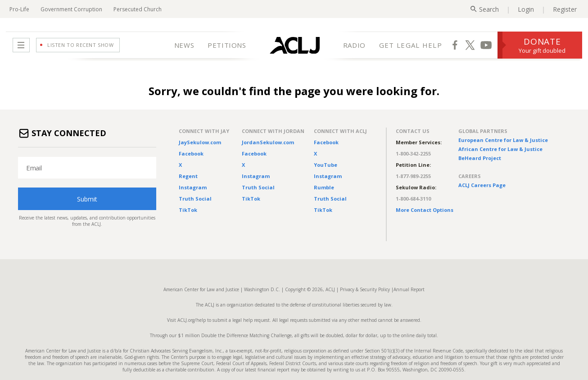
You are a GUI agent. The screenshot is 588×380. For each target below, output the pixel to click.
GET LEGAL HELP (411, 45)
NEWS (184, 45)
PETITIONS (227, 45)
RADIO (354, 45)
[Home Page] (295, 45)
